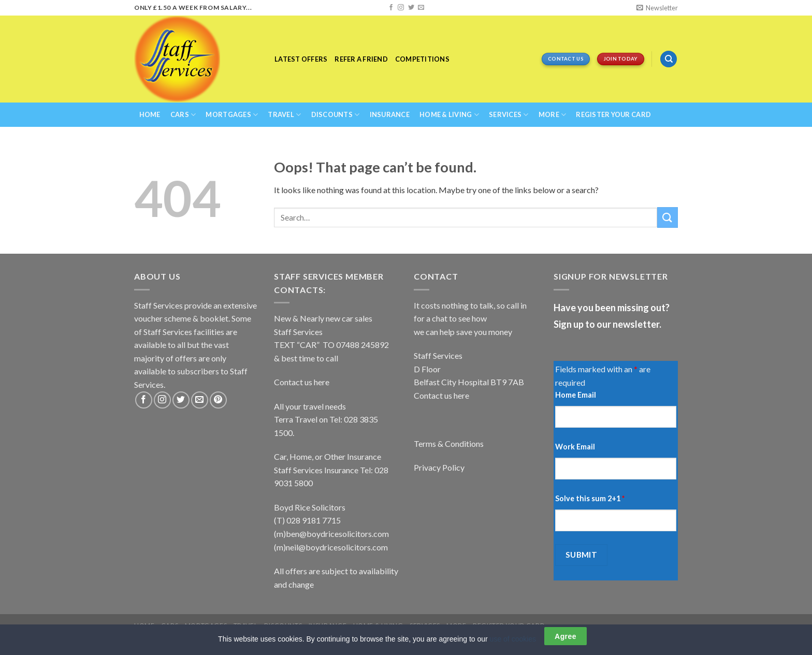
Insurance (390, 114)
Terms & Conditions (449, 443)
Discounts (336, 115)
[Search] (669, 59)
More (552, 115)
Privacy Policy (439, 467)
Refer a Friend (361, 59)
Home (150, 114)
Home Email (576, 395)
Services (509, 115)
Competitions (422, 59)
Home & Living (449, 115)
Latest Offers (301, 59)
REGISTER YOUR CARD (613, 114)
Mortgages (232, 115)
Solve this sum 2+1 (590, 498)
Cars (183, 115)
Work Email (575, 447)
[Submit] (668, 217)
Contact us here (302, 382)
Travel (284, 115)
